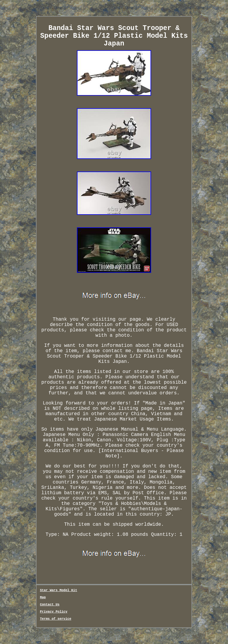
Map (43, 597)
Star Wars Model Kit (58, 590)
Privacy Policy (53, 612)
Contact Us (50, 604)
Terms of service (56, 619)
